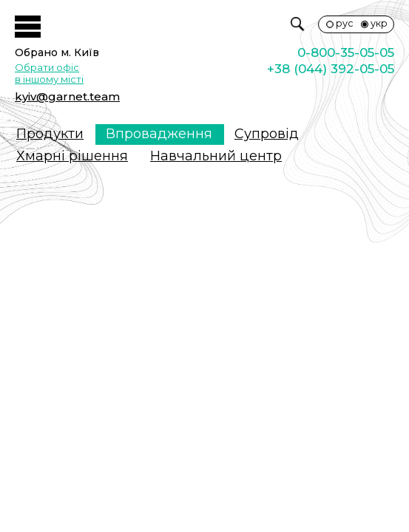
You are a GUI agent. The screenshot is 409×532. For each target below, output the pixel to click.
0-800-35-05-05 (346, 52)
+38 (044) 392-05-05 (331, 69)
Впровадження (159, 134)
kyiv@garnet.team (67, 96)
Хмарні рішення (72, 156)
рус (345, 23)
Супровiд (267, 134)
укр (379, 23)
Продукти (50, 134)
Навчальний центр (216, 156)
